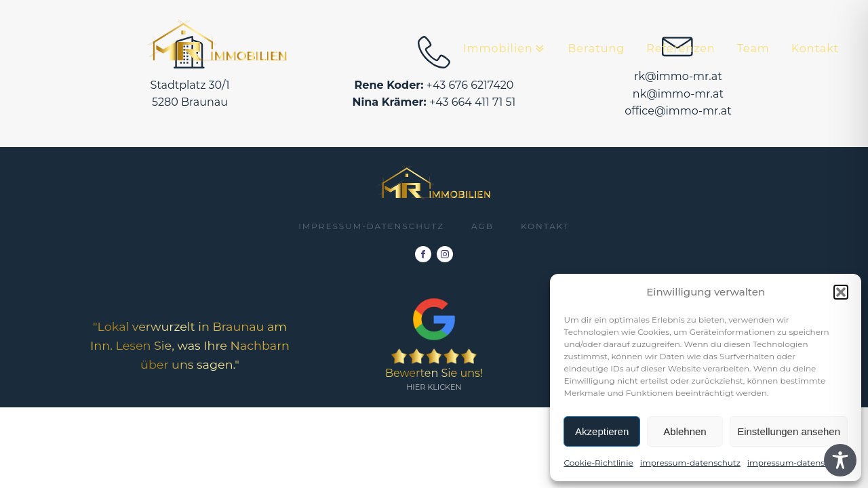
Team (753, 48)
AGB (482, 226)
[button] (841, 292)
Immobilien (505, 49)
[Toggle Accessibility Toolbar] (840, 460)
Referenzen (680, 48)
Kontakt (815, 48)
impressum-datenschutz (690, 463)
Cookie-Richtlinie (598, 463)
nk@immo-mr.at (678, 94)
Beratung (596, 48)
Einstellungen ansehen (789, 431)
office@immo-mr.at (678, 111)
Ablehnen (685, 431)
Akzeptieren (602, 431)
